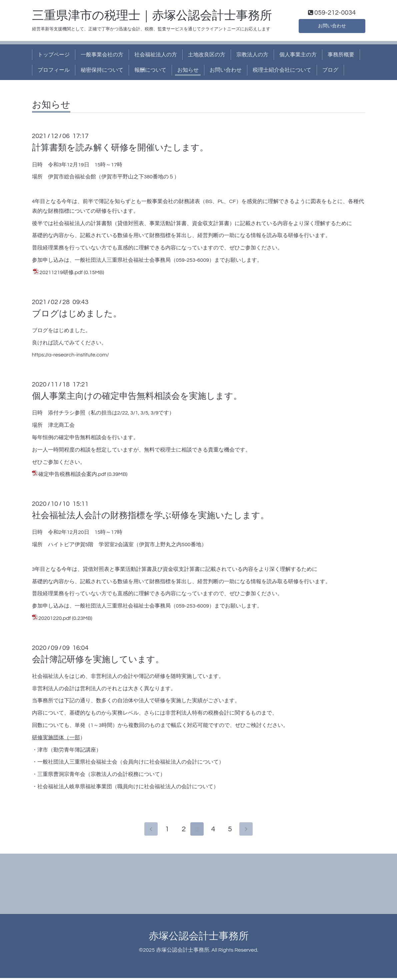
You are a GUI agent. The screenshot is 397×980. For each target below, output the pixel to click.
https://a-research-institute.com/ (70, 356)
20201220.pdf (55, 620)
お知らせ (188, 72)
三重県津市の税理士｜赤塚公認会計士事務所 (152, 17)
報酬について (150, 72)
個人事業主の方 (298, 56)
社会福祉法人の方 (156, 56)
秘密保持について (102, 72)
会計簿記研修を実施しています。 (98, 661)
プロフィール (54, 72)
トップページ (54, 56)
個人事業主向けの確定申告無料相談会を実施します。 (137, 398)
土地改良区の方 (207, 56)
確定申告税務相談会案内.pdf (72, 476)
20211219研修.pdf (61, 274)
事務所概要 (341, 56)
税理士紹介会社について (282, 72)
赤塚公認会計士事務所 (199, 938)
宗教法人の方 (252, 56)
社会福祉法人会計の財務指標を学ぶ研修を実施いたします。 (150, 517)
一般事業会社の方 (102, 56)
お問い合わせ (332, 27)
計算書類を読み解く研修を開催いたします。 (120, 149)
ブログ (330, 72)
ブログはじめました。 (77, 315)
